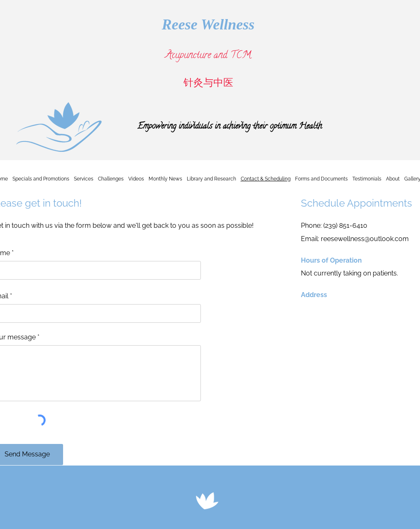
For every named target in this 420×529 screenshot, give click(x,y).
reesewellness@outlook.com (365, 239)
